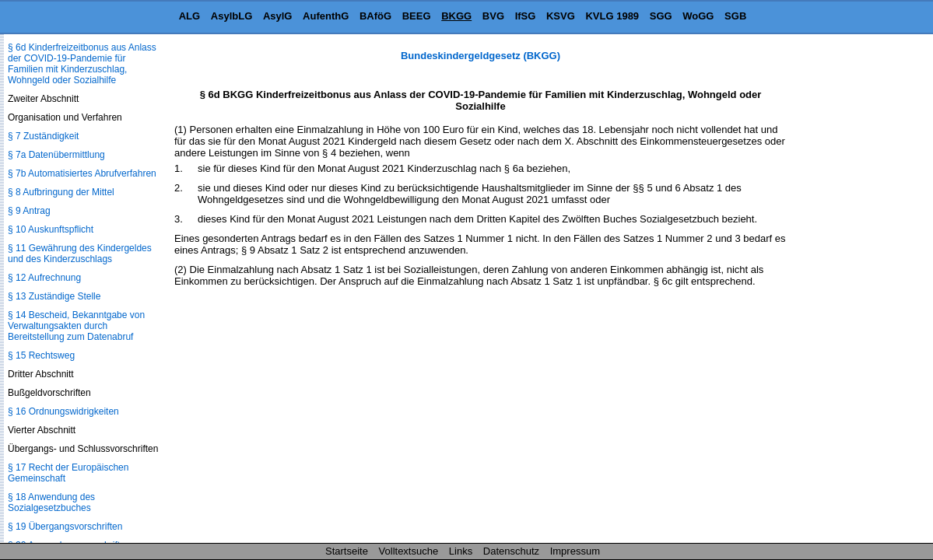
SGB (735, 16)
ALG (189, 16)
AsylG (278, 16)
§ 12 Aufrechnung (44, 278)
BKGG (456, 16)
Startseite (347, 551)
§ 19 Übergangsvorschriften (65, 527)
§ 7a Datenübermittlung (56, 155)
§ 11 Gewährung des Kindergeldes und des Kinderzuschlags (80, 254)
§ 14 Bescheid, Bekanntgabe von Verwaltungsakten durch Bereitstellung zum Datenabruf (76, 326)
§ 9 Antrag (29, 211)
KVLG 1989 (612, 16)
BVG (493, 16)
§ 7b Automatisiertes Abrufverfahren (82, 173)
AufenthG (326, 16)
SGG (661, 16)
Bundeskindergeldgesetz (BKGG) (481, 56)
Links (461, 551)
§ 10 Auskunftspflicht (51, 229)
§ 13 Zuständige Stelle (54, 296)
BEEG (417, 16)
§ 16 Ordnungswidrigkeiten (63, 411)
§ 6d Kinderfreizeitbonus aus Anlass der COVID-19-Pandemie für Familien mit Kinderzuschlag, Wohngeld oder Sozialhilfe (82, 64)
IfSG (526, 16)
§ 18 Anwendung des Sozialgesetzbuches (51, 502)
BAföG (375, 16)
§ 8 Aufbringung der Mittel (61, 192)
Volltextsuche (409, 551)
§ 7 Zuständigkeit (43, 136)
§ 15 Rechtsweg (41, 355)
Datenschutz (511, 551)
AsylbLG (231, 16)
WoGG (698, 16)
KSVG (561, 16)
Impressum (575, 551)
